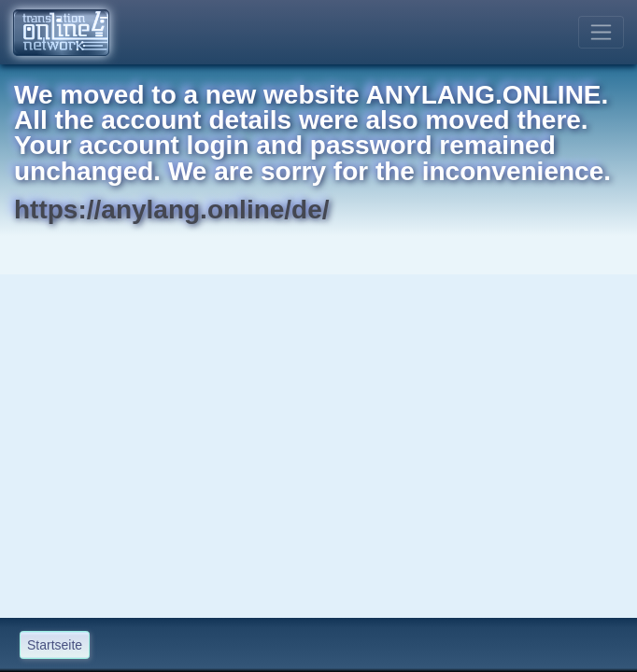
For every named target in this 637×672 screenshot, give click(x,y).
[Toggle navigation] (601, 32)
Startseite (55, 645)
